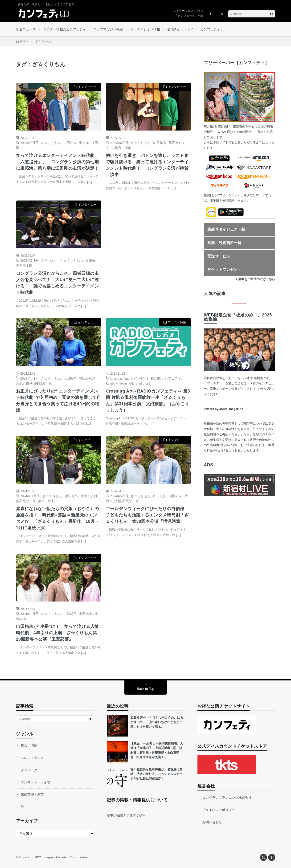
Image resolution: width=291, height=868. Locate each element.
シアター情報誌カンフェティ (65, 29)
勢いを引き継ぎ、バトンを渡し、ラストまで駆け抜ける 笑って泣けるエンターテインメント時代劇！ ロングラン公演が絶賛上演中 (147, 165)
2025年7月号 (30, 143)
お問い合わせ (212, 822)
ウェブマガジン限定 (108, 29)
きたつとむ (49, 260)
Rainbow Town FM (119, 383)
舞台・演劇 (123, 147)
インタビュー (87, 87)
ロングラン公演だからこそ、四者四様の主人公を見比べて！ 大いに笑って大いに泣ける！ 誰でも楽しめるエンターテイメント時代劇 (57, 283)
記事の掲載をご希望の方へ (127, 815)
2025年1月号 (30, 378)
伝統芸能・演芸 (32, 794)
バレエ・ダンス (32, 758)
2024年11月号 (30, 496)
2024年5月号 (119, 496)
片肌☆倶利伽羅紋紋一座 (34, 383)
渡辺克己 (71, 496)
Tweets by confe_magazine (223, 409)
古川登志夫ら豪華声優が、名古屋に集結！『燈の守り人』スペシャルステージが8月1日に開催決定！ (156, 774)
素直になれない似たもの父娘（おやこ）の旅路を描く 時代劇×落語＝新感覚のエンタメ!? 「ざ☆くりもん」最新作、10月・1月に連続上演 (58, 518)
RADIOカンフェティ (166, 378)
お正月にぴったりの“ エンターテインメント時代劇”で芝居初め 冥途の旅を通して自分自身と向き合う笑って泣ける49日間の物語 (59, 401)
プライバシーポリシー (219, 810)
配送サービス (219, 256)
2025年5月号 (30, 260)
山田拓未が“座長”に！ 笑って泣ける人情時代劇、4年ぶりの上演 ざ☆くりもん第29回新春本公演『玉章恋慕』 (57, 633)
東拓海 (84, 143)
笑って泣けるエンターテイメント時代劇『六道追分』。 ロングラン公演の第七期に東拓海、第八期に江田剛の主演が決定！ (57, 162)
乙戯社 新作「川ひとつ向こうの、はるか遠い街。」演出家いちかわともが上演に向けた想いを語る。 (157, 722)
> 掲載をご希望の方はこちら (255, 279)
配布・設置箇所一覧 (224, 243)
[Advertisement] (148, 249)
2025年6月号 (119, 143)
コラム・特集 (177, 322)
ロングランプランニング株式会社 (227, 798)
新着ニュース (26, 29)
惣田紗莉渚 (87, 378)
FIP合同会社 (139, 378)
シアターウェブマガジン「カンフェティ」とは (189, 13)
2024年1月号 (30, 614)
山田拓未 (70, 143)
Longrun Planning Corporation (65, 857)
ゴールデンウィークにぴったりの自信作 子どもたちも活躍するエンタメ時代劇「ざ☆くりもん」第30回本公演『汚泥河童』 (147, 515)
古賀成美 (70, 614)
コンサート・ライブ (36, 782)
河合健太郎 (24, 265)
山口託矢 (160, 496)
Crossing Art (119, 378)
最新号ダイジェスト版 (226, 229)
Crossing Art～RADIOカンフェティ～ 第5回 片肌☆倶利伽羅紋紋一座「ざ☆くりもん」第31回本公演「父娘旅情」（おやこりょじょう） (148, 401)
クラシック (29, 770)
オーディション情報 (145, 29)
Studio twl (143, 383)
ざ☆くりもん (51, 143)
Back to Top (145, 689)
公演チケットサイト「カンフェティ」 (195, 29)
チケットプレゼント (224, 269)
